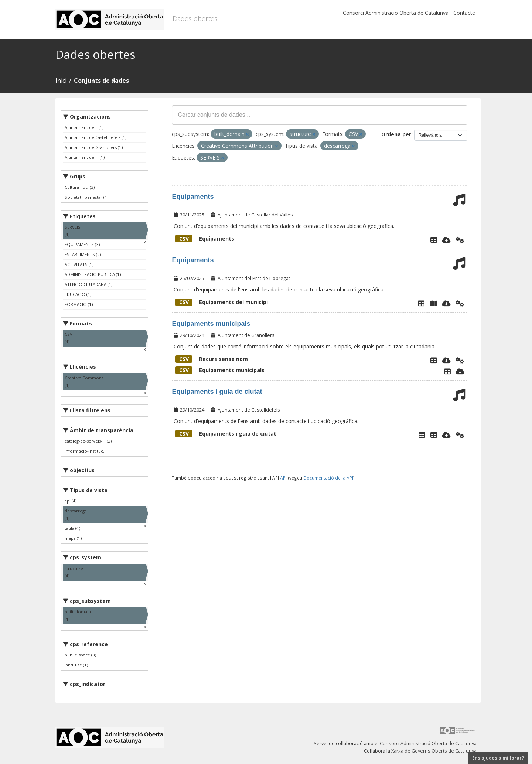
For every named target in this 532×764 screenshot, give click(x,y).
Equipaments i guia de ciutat (217, 392)
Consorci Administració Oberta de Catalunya (396, 13)
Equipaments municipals (211, 324)
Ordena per (396, 134)
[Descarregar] (446, 240)
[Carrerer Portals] (434, 435)
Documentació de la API (328, 478)
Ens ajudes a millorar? (498, 758)
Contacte (464, 13)
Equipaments (193, 197)
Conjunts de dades (101, 81)
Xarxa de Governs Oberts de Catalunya (434, 751)
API (283, 478)
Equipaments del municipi (222, 302)
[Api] (460, 240)
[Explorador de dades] (434, 240)
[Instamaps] (433, 303)
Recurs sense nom (212, 359)
